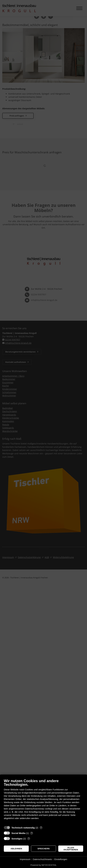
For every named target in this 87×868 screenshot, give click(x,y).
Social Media (18, 833)
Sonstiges (17, 839)
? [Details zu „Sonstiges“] (29, 839)
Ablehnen (16, 849)
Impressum (25, 859)
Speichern (43, 849)
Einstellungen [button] (61, 859)
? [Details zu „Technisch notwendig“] (41, 828)
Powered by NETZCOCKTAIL (43, 865)
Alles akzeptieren (71, 849)
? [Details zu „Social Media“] (32, 833)
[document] (43, 801)
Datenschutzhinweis (42, 859)
